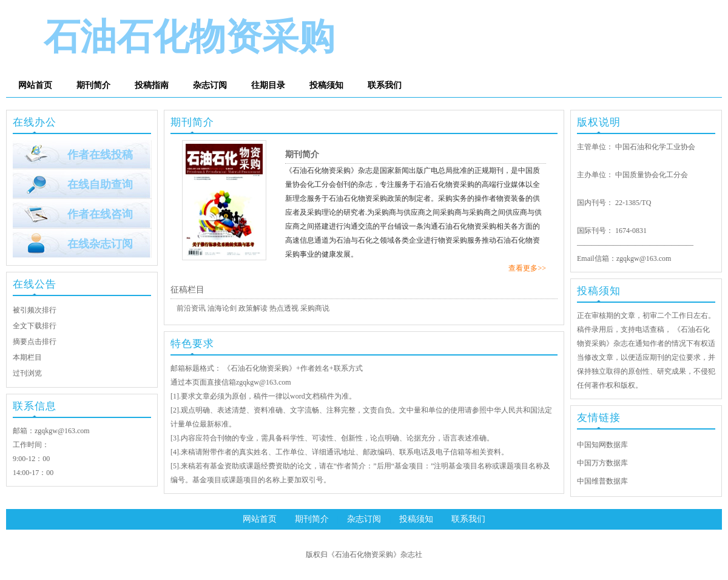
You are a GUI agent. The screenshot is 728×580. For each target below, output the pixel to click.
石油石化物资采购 (189, 37)
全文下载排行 (35, 326)
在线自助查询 (100, 184)
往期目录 (268, 85)
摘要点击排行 (35, 342)
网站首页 (35, 85)
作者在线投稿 (100, 155)
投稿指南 (152, 85)
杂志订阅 (210, 85)
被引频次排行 (35, 310)
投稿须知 (326, 85)
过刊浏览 (27, 373)
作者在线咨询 (100, 214)
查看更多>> (527, 268)
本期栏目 (27, 357)
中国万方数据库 (602, 463)
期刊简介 (93, 85)
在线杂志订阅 (100, 244)
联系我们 (385, 85)
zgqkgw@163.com (62, 431)
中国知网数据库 (602, 445)
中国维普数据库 (602, 481)
